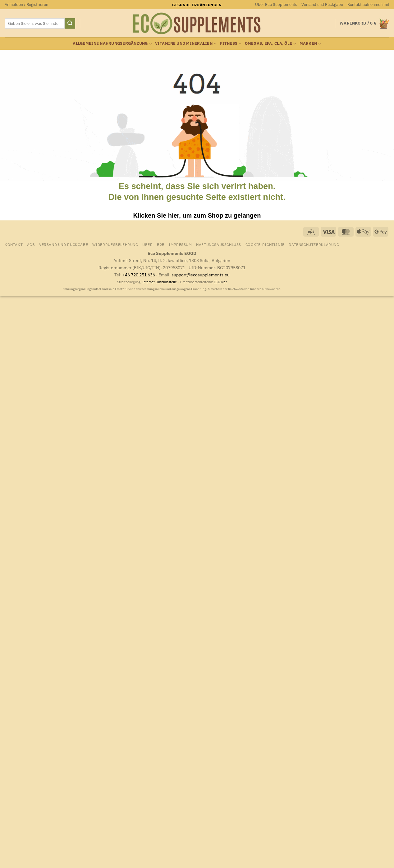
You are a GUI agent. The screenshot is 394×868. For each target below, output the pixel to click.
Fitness (231, 44)
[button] (26, 5)
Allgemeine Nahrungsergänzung (112, 44)
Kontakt (14, 244)
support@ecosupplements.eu (201, 275)
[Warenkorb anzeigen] (364, 23)
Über (147, 244)
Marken (310, 44)
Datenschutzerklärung (314, 244)
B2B (161, 244)
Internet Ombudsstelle (160, 282)
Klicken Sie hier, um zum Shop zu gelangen (197, 215)
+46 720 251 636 (139, 275)
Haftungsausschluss (219, 244)
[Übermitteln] (70, 24)
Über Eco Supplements (276, 5)
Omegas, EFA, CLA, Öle (271, 44)
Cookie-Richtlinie (265, 244)
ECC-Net (220, 282)
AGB (31, 244)
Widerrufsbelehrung (115, 244)
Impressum (180, 244)
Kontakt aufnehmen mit (368, 5)
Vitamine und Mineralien (186, 44)
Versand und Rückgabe (322, 5)
